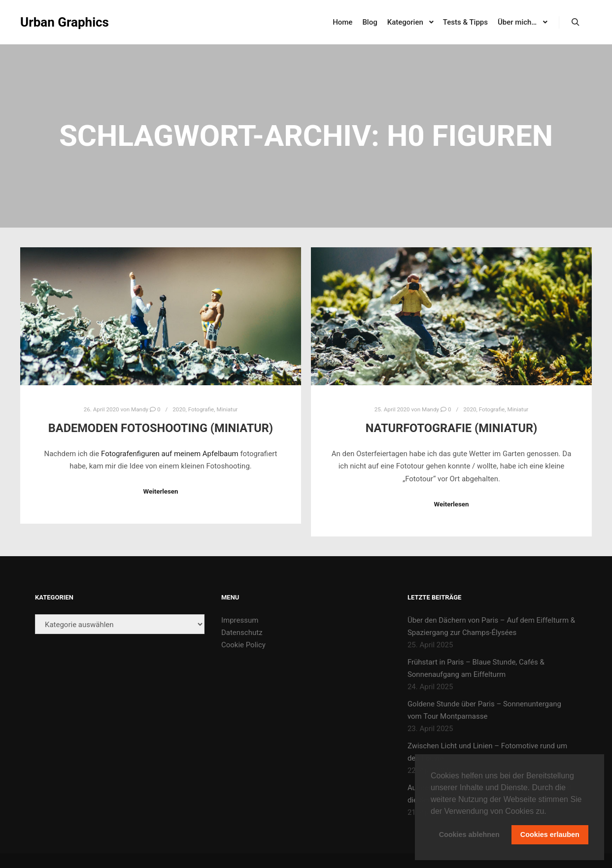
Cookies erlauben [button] (550, 835)
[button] (550, 812)
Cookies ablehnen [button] (469, 835)
